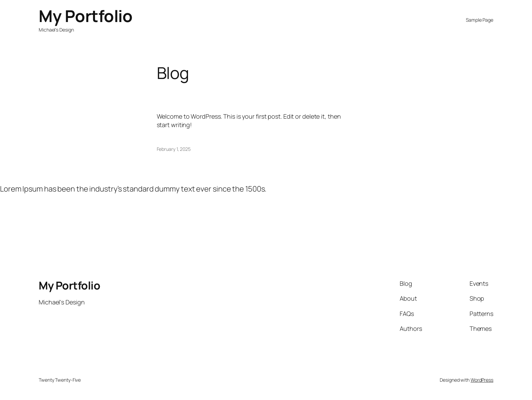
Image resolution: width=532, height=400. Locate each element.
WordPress (482, 380)
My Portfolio (85, 16)
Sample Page (480, 20)
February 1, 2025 (174, 149)
